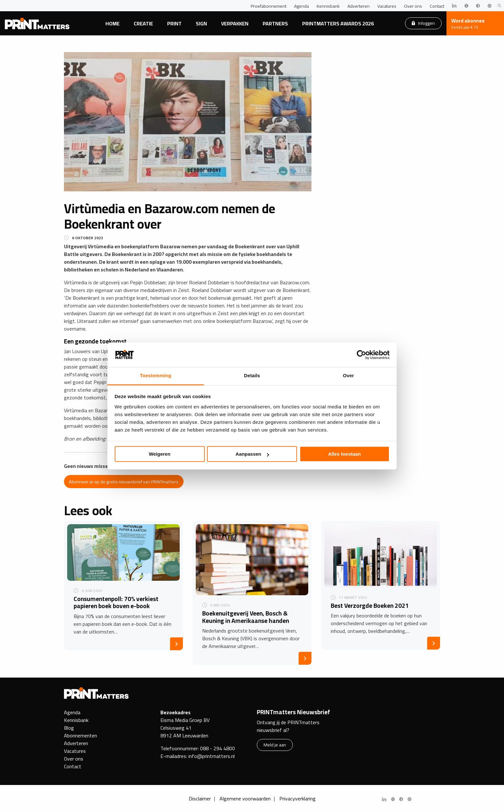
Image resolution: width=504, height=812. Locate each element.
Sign (201, 23)
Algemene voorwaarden (245, 798)
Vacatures (387, 6)
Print (174, 23)
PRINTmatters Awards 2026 (338, 23)
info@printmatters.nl (212, 756)
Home (113, 23)
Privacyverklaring (297, 798)
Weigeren (160, 454)
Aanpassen (252, 454)
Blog (69, 728)
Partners (275, 23)
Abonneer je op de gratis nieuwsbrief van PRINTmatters (124, 482)
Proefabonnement (269, 6)
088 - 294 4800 (217, 748)
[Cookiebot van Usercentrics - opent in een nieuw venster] (361, 355)
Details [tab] (252, 376)
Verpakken (235, 23)
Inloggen (423, 23)
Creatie (143, 23)
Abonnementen (81, 735)
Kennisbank (328, 6)
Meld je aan (275, 745)
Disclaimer (200, 798)
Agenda (301, 6)
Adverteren (359, 6)
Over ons (413, 6)
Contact (437, 6)
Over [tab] (349, 376)
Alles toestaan (345, 454)
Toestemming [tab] (156, 376)
